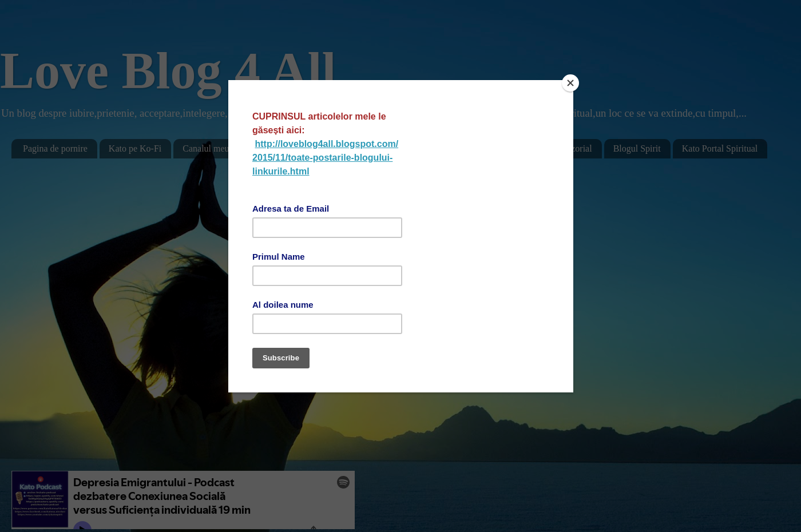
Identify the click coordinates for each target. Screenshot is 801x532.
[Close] (570, 83)
